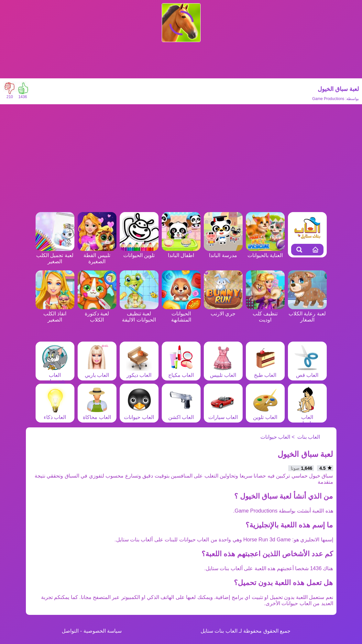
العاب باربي (97, 372)
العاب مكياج (181, 372)
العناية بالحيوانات (265, 252)
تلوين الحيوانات (139, 252)
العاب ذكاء (55, 414)
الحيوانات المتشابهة (181, 314)
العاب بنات (309, 437)
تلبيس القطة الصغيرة (97, 255)
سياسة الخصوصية (103, 631)
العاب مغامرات (307, 417)
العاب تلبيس (223, 372)
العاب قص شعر (307, 375)
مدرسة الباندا (223, 252)
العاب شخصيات (55, 375)
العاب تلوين (265, 414)
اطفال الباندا (181, 252)
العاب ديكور (139, 372)
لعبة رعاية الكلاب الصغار (307, 314)
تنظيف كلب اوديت (265, 314)
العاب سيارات (223, 414)
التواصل (70, 631)
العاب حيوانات (139, 414)
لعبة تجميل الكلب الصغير (55, 255)
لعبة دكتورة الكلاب (97, 314)
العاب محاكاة (97, 414)
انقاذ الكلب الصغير (55, 314)
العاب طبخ (265, 372)
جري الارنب (223, 311)
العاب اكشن (181, 414)
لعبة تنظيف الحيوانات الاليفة (139, 314)
